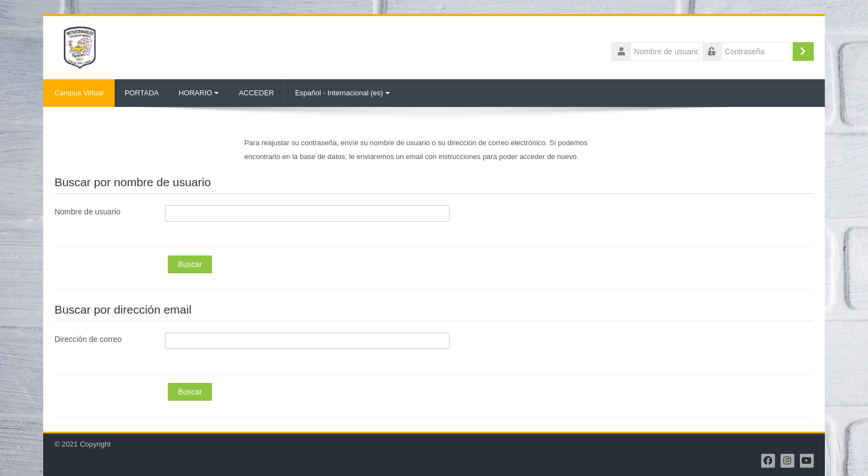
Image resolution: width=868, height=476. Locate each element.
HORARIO (199, 93)
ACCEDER (256, 93)
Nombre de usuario (87, 212)
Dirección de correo (88, 339)
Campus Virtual (79, 93)
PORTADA (142, 93)
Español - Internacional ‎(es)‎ (342, 93)
